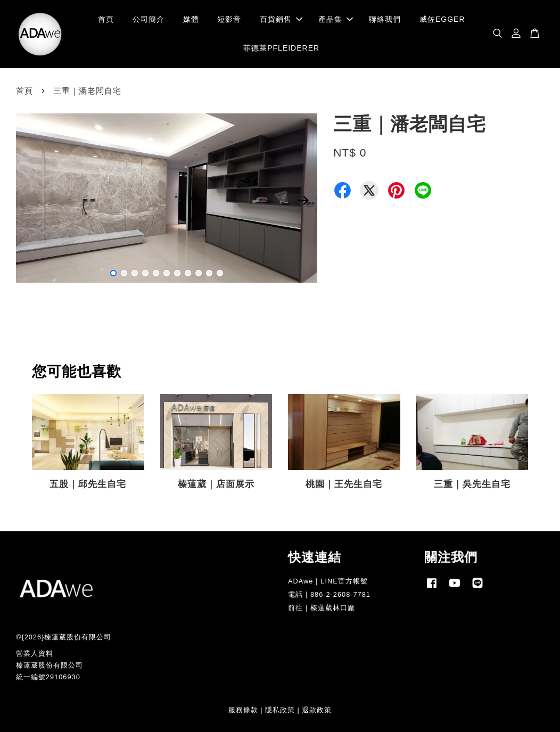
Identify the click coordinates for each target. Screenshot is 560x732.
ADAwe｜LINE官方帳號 (328, 581)
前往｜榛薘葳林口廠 (322, 608)
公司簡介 (149, 19)
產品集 (336, 19)
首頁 (106, 19)
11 (220, 273)
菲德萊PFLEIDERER (281, 48)
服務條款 (243, 710)
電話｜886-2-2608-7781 (329, 594)
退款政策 (317, 710)
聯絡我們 (385, 19)
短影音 (229, 19)
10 (209, 273)
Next (303, 200)
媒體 (191, 19)
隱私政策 (280, 710)
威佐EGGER (442, 19)
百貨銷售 (281, 19)
